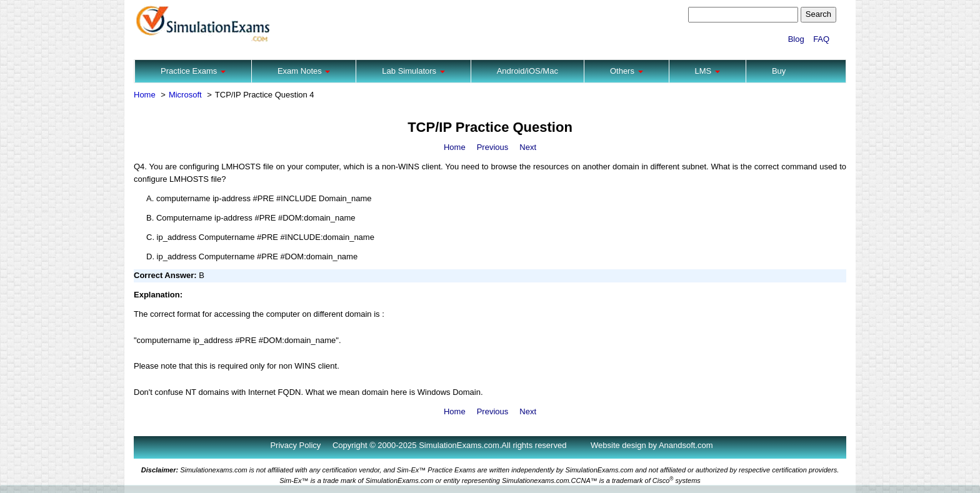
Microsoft (185, 95)
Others (627, 71)
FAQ (821, 39)
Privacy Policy (295, 445)
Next (528, 147)
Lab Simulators (413, 71)
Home (145, 95)
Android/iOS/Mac (527, 71)
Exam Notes (304, 71)
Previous (493, 147)
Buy (779, 71)
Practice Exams (193, 71)
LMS (707, 71)
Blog (796, 39)
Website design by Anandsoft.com (652, 445)
